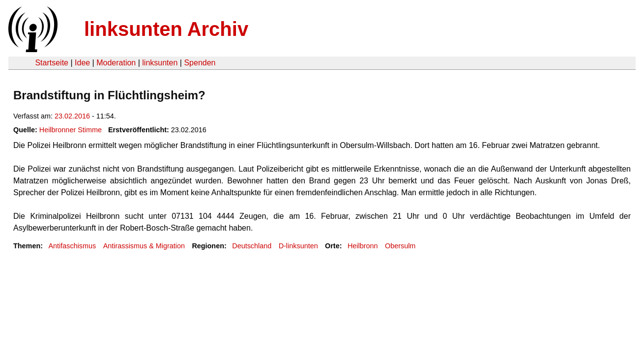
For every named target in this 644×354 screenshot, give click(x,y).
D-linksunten (298, 246)
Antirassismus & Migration (144, 246)
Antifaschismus (72, 246)
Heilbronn (363, 246)
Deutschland (252, 246)
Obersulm (400, 246)
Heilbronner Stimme (71, 130)
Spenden (200, 63)
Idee (82, 63)
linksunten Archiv (166, 29)
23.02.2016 (72, 116)
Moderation (116, 63)
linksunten (160, 63)
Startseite (52, 63)
